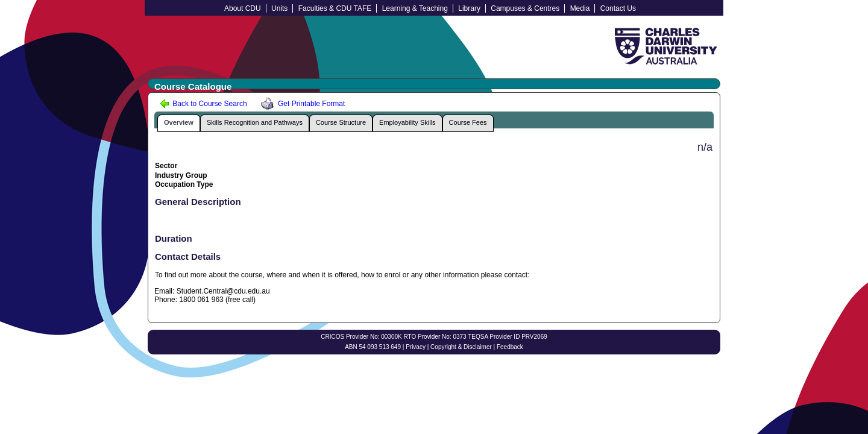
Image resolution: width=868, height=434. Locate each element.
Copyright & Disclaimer (461, 347)
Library (469, 8)
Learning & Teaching (415, 8)
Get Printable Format (301, 104)
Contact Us (618, 8)
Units (279, 8)
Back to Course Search (203, 104)
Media (580, 8)
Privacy (416, 347)
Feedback (510, 347)
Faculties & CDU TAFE (335, 8)
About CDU (243, 8)
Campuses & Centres (525, 8)
